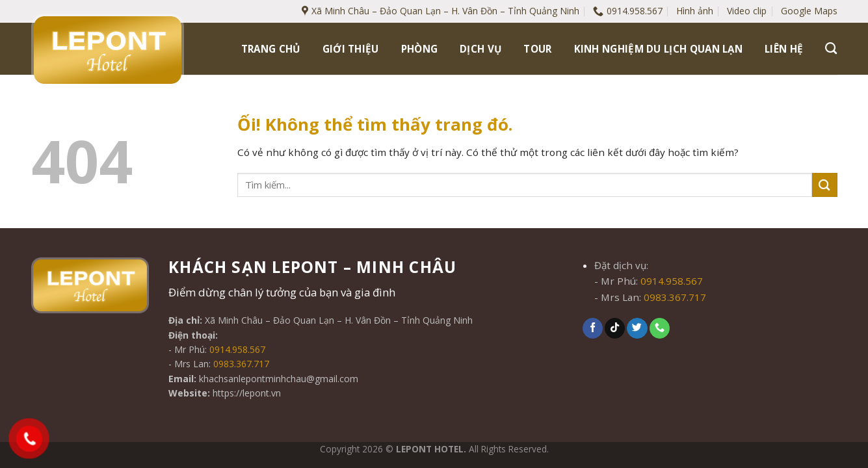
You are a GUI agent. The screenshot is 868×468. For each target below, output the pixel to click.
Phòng (420, 49)
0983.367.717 (241, 364)
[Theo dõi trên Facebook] (593, 328)
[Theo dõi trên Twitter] (637, 328)
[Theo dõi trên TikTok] (615, 328)
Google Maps (809, 11)
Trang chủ (271, 49)
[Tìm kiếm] (831, 49)
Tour (537, 49)
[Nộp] (824, 185)
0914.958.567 (237, 349)
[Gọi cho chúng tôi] (660, 328)
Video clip (747, 11)
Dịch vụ (480, 49)
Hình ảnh (695, 11)
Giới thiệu (351, 49)
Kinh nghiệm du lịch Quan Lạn (659, 49)
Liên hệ (784, 49)
